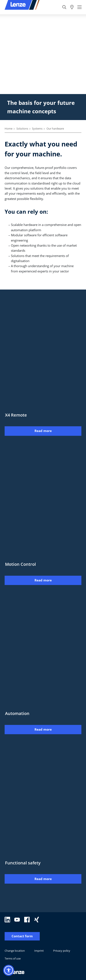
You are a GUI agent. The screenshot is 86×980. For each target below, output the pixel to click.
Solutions (22, 128)
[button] (9, 970)
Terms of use (13, 958)
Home (9, 128)
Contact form (22, 936)
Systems (37, 128)
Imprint (39, 951)
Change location (15, 951)
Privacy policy (62, 951)
